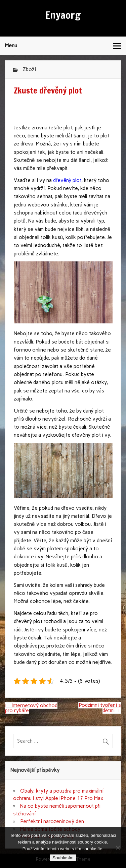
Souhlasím (63, 858)
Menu (11, 46)
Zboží (29, 69)
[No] (118, 848)
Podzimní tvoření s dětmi (100, 708)
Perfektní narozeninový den (52, 821)
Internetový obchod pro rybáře (31, 708)
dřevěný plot (67, 180)
